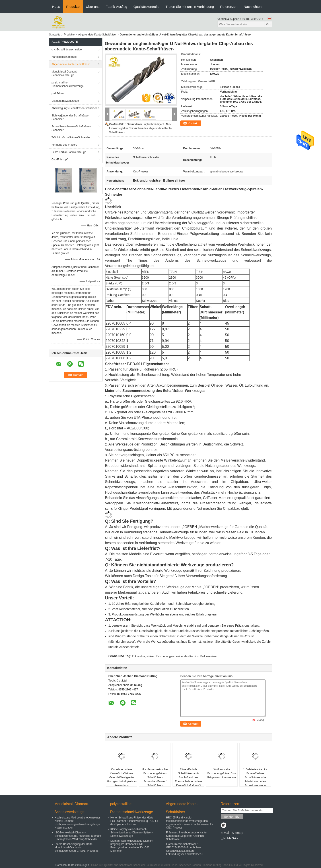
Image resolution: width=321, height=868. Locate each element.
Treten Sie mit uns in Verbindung (190, 7)
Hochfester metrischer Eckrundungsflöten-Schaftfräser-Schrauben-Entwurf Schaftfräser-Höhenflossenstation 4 (155, 779)
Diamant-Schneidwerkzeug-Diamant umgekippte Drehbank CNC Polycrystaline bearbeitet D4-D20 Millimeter (132, 846)
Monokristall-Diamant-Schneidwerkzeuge (65, 73)
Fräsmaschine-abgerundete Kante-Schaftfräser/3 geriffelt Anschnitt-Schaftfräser (187, 836)
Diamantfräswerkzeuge (65, 101)
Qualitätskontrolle (146, 7)
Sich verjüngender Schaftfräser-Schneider (70, 117)
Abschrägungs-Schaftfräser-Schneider (74, 108)
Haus (56, 7)
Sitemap (237, 833)
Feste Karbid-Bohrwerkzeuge (69, 152)
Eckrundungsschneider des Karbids (178, 656)
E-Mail (225, 833)
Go (268, 24)
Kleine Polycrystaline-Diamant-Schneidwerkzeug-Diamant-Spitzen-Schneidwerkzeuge (132, 833)
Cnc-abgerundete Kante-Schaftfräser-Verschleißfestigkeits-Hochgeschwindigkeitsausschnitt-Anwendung (122, 777)
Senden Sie (232, 817)
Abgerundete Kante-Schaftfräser (97, 35)
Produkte (73, 7)
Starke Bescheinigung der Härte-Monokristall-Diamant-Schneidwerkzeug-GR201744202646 (77, 847)
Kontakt (193, 123)
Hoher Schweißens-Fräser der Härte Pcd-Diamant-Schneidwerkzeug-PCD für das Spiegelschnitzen (134, 821)
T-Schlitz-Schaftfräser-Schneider (71, 137)
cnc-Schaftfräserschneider (67, 50)
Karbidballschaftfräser (64, 57)
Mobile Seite (229, 838)
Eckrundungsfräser (143, 656)
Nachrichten (253, 7)
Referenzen (229, 7)
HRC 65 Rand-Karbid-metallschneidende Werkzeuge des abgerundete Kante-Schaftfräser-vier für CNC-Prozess (190, 823)
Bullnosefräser (209, 656)
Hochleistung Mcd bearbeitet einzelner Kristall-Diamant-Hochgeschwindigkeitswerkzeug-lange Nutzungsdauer (77, 823)
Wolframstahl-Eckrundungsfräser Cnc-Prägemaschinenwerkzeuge (222, 773)
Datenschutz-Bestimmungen (72, 865)
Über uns (93, 7)
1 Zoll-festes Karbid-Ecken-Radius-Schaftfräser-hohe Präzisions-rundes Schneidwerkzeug (255, 777)
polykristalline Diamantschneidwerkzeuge (68, 84)
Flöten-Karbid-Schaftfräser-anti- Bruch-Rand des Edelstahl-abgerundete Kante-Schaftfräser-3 (188, 777)
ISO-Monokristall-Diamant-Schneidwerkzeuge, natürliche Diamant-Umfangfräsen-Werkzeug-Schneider (78, 836)
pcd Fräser (58, 93)
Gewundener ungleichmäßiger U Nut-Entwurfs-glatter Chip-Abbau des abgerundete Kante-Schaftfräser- (141, 128)
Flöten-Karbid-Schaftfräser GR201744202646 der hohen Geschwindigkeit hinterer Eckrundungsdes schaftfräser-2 (185, 849)
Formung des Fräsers (64, 145)
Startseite (55, 35)
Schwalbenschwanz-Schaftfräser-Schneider (71, 128)
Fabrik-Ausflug (116, 7)
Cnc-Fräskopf (60, 160)
